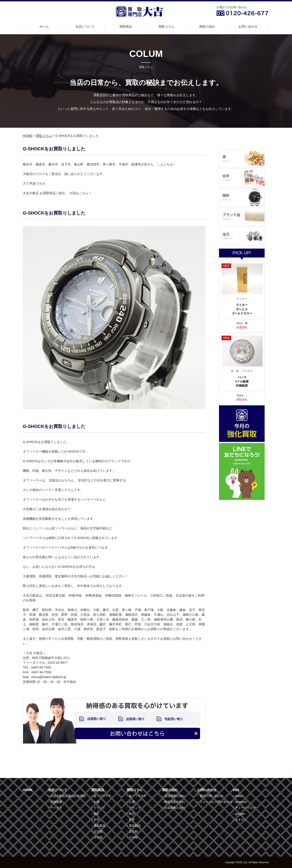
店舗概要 (56, 802)
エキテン (241, 820)
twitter (239, 796)
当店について (85, 27)
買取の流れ (207, 27)
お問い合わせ (248, 27)
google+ (240, 814)
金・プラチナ (102, 796)
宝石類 (98, 832)
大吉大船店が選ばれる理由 (68, 796)
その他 (98, 837)
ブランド (99, 808)
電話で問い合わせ (211, 796)
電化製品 (99, 826)
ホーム (44, 27)
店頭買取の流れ (175, 796)
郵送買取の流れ (175, 802)
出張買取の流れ (175, 808)
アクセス (56, 808)
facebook (241, 802)
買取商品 (126, 27)
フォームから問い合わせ (216, 802)
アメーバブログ (245, 808)
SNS (236, 790)
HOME (28, 136)
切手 (96, 820)
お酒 (96, 802)
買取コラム (166, 27)
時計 (96, 814)
